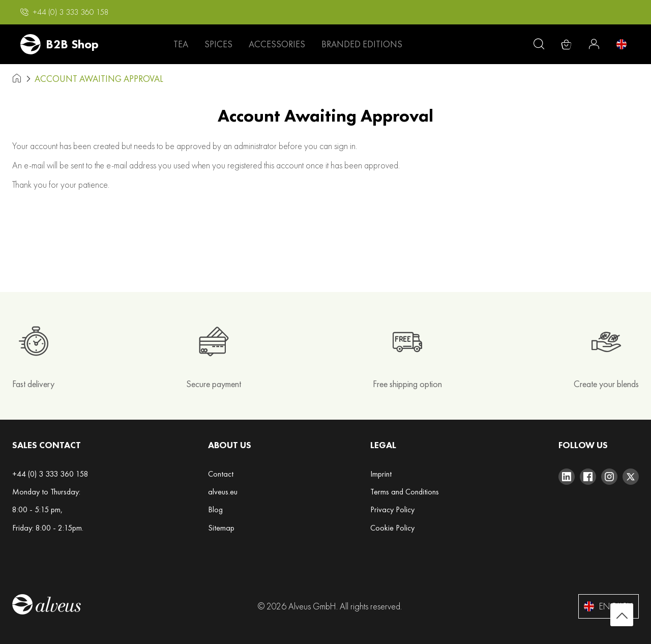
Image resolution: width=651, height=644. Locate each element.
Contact (221, 474)
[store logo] (60, 44)
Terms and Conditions (405, 492)
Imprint (381, 474)
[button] (65, 12)
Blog (215, 509)
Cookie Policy (392, 528)
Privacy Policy (392, 509)
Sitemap (221, 528)
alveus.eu (223, 492)
